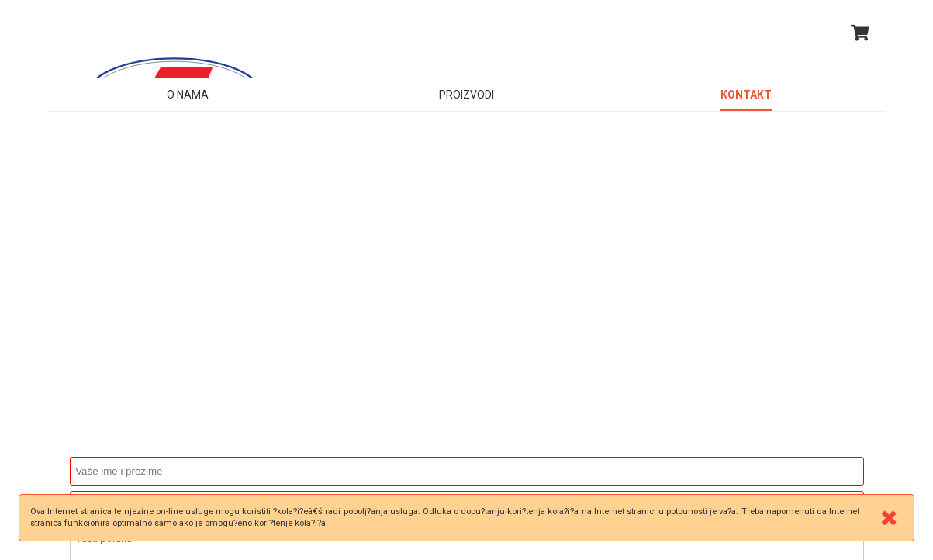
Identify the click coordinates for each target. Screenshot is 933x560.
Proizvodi (466, 95)
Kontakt (746, 95)
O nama (188, 95)
